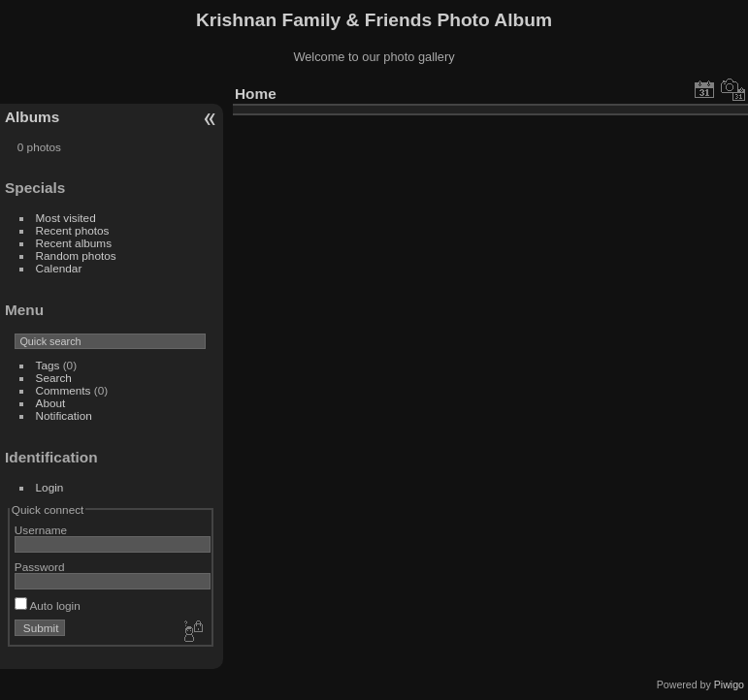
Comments (64, 390)
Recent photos (73, 230)
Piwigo (729, 684)
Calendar (59, 268)
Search (54, 378)
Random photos (76, 255)
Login (50, 487)
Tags (48, 365)
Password (40, 567)
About (51, 403)
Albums (32, 117)
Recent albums (74, 243)
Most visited (66, 218)
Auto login (48, 605)
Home (256, 94)
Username (41, 530)
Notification (64, 415)
